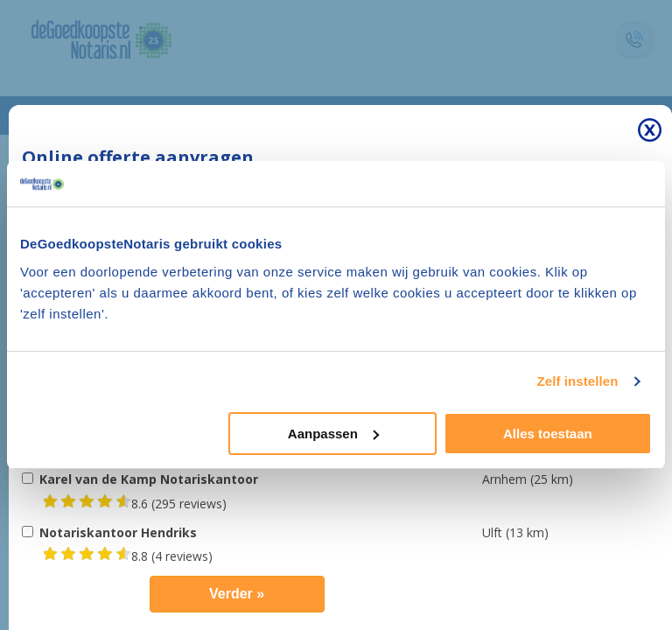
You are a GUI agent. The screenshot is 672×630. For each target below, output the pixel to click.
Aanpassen (333, 434)
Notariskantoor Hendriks (118, 532)
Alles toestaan (548, 434)
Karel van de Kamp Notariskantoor (149, 479)
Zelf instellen (577, 381)
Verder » (237, 594)
